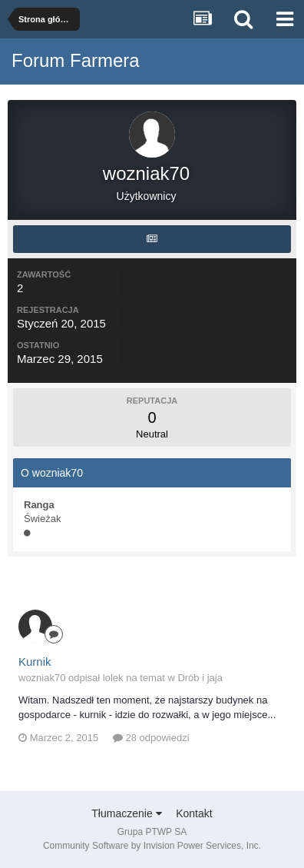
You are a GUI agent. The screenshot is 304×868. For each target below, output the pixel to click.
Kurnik (35, 662)
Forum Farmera (76, 60)
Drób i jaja (200, 678)
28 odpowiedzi (151, 738)
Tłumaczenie (126, 813)
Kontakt (194, 813)
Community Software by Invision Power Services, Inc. (152, 846)
